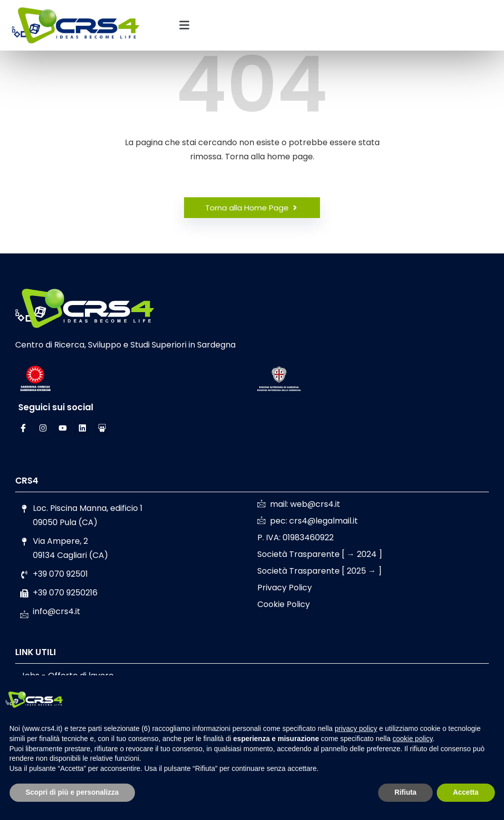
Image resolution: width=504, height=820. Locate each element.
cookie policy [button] (412, 739)
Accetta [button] (466, 792)
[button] (184, 25)
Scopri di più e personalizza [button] (72, 792)
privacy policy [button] (356, 728)
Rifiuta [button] (405, 792)
